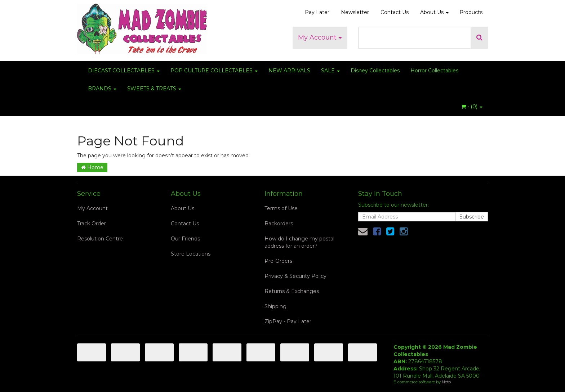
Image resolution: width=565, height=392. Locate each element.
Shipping (275, 306)
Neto (446, 382)
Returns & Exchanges (292, 291)
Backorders (279, 224)
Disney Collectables (375, 71)
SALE (330, 71)
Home (92, 167)
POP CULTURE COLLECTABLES (214, 71)
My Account (320, 37)
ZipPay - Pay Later (288, 321)
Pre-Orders (278, 261)
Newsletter (355, 12)
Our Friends (185, 239)
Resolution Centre (100, 239)
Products (471, 12)
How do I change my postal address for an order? (299, 242)
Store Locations (191, 254)
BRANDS (102, 89)
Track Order (92, 224)
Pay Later (317, 12)
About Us (434, 12)
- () (472, 107)
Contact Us (395, 12)
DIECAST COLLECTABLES (124, 71)
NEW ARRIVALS (289, 71)
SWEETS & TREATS (154, 89)
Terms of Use (281, 208)
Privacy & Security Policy (295, 276)
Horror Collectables (434, 71)
